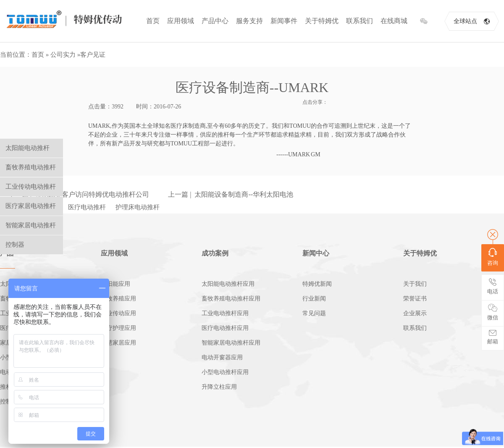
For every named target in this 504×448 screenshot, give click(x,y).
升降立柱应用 (219, 387)
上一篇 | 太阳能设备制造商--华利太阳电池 (231, 194)
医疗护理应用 (118, 328)
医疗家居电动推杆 (31, 206)
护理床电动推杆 (138, 207)
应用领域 (181, 21)
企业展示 (415, 313)
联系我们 (360, 21)
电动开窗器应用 (222, 357)
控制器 (15, 245)
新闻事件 (284, 21)
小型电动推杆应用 (225, 372)
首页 (153, 21)
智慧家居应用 (118, 343)
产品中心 (215, 21)
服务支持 (249, 21)
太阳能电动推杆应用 (228, 284)
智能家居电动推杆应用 (231, 343)
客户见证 (93, 55)
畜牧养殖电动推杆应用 (231, 299)
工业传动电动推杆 (31, 187)
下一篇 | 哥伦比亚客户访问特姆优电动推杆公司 (79, 194)
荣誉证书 (415, 299)
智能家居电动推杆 (31, 225)
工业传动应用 (118, 313)
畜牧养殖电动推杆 (31, 167)
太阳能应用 (115, 284)
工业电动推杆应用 (225, 313)
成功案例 (215, 253)
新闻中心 (316, 253)
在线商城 (394, 21)
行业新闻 (314, 299)
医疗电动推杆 (87, 207)
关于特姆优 (322, 21)
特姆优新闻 (317, 284)
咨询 (493, 257)
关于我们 (415, 284)
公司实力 (63, 55)
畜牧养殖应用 (118, 299)
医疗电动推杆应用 (225, 328)
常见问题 (314, 313)
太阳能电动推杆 (28, 148)
